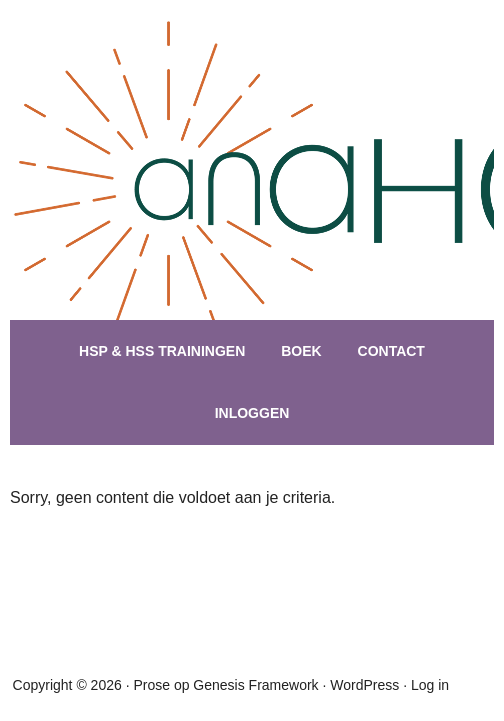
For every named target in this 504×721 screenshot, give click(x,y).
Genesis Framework (255, 685)
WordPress (364, 685)
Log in (430, 685)
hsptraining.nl (255, 200)
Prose (151, 685)
